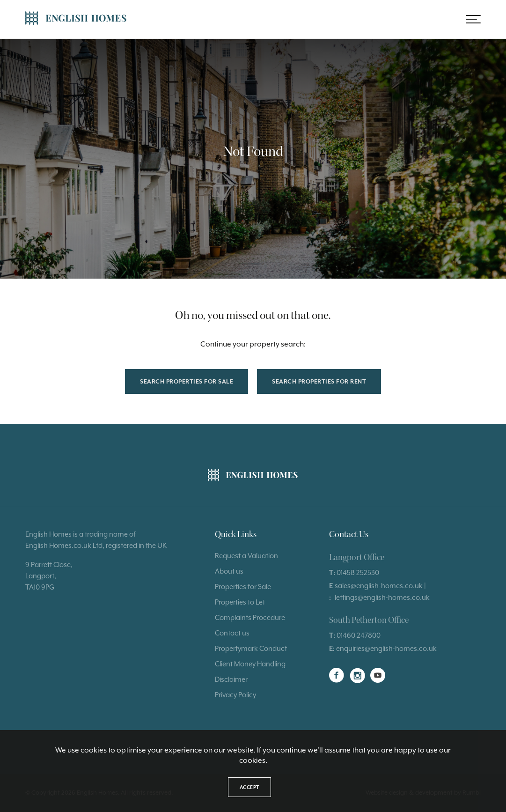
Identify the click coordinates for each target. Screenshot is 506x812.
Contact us (232, 633)
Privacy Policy (235, 695)
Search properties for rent (319, 381)
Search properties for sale (187, 381)
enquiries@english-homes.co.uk (386, 648)
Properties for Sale (243, 587)
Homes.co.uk (70, 545)
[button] (473, 19)
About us (229, 571)
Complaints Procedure (250, 617)
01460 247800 (359, 635)
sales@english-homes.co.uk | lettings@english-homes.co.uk (382, 591)
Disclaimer (231, 679)
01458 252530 (358, 572)
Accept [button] (249, 787)
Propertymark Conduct (251, 648)
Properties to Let (240, 602)
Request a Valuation (246, 556)
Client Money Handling (250, 664)
